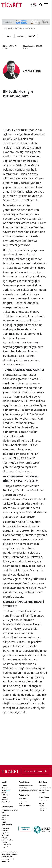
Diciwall (12, 859)
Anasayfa (8, 28)
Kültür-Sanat (6, 795)
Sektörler (42, 793)
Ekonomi (4, 788)
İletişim (4, 822)
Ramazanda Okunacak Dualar (28, 790)
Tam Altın (5, 838)
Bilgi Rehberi (6, 802)
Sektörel (4, 793)
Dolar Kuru (42, 803)
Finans (6, 790)
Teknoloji (5, 800)
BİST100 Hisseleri (44, 790)
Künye (4, 820)
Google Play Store (23, 802)
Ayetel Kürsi (23, 788)
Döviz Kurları (43, 801)
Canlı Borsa (42, 786)
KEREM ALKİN (30, 28)
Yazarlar (19, 28)
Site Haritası (5, 861)
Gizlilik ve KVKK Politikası (9, 810)
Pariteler (41, 810)
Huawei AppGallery (25, 806)
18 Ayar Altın (6, 847)
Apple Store (22, 799)
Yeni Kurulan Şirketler (25, 828)
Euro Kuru (42, 806)
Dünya (4, 797)
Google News (20, 36)
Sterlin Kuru (42, 808)
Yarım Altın (5, 835)
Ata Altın (4, 842)
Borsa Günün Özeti (45, 788)
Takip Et (9, 36)
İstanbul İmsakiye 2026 (26, 786)
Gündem (4, 786)
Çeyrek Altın (5, 833)
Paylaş (32, 36)
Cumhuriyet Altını (7, 840)
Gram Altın (5, 831)
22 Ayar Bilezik (6, 845)
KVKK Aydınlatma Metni (5, 815)
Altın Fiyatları (6, 828)
